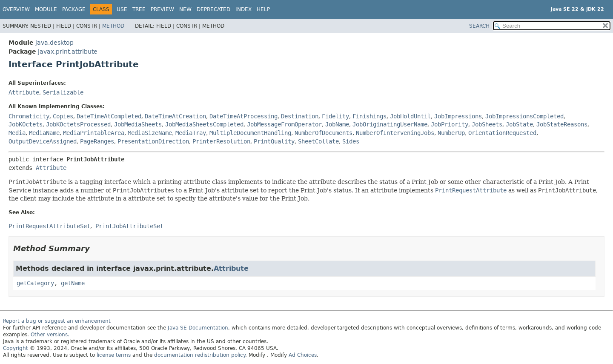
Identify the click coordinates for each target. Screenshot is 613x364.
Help (263, 9)
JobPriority (450, 124)
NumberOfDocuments (324, 133)
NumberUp (451, 133)
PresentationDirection (153, 141)
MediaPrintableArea (94, 133)
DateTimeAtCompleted (109, 116)
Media (17, 133)
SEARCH (479, 26)
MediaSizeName (150, 133)
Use (122, 9)
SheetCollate (318, 141)
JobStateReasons (562, 124)
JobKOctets (26, 124)
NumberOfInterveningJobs (395, 133)
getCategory (35, 283)
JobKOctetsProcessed (78, 124)
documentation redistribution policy (200, 355)
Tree (139, 9)
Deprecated (213, 9)
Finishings (370, 116)
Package (74, 9)
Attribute (24, 92)
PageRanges (97, 141)
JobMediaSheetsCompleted (204, 124)
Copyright (16, 348)
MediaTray (191, 133)
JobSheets (487, 124)
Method (113, 26)
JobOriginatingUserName (390, 124)
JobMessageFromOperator (284, 124)
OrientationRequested (502, 133)
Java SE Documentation (198, 328)
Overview (16, 9)
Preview (162, 9)
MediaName (44, 133)
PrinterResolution (221, 141)
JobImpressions (458, 116)
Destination (300, 116)
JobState (519, 124)
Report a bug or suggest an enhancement (57, 321)
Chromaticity (29, 116)
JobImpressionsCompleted (524, 116)
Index (243, 9)
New (185, 9)
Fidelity (335, 116)
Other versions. (50, 335)
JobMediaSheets (138, 124)
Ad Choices (303, 355)
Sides (351, 141)
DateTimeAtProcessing (243, 116)
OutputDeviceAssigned (43, 141)
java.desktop (54, 43)
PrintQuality (274, 141)
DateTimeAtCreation (175, 116)
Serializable (63, 92)
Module (46, 9)
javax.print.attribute (68, 52)
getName (73, 283)
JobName (337, 124)
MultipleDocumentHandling (250, 133)
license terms (114, 355)
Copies (63, 116)
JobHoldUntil (410, 116)
